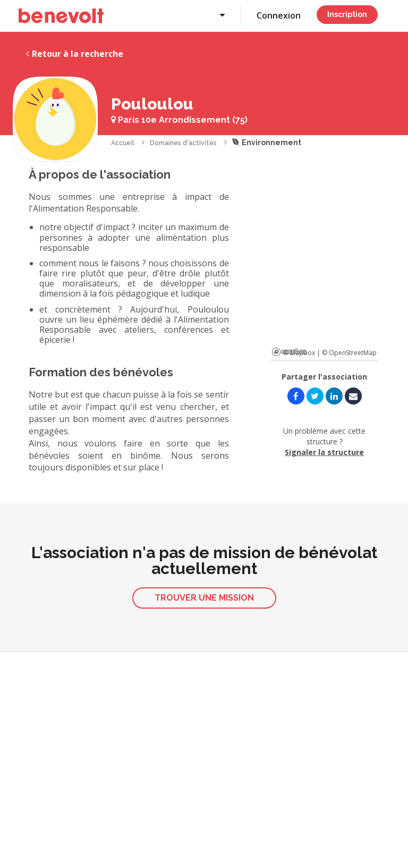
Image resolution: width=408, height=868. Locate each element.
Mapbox (289, 352)
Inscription (347, 14)
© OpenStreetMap (349, 353)
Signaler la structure (324, 452)
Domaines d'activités (183, 143)
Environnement (267, 142)
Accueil (123, 143)
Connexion (279, 15)
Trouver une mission (204, 598)
